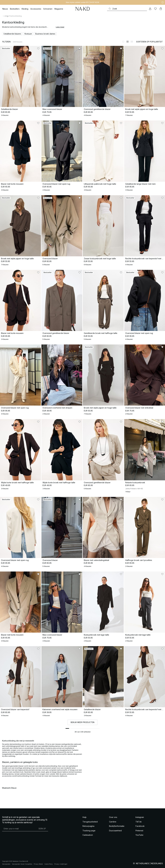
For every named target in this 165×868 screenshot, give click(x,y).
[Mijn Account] (150, 9)
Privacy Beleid (38, 864)
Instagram (140, 817)
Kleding (5, 16)
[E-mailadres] (19, 829)
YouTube (139, 835)
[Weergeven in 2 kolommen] (128, 42)
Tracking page (89, 831)
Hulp (84, 817)
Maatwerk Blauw (9, 788)
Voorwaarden (6, 864)
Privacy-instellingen (61, 864)
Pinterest (139, 831)
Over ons (113, 817)
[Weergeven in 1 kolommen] (123, 42)
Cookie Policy (49, 864)
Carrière (113, 822)
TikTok (139, 822)
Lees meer (60, 27)
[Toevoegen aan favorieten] (38, 49)
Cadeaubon (88, 835)
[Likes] (155, 9)
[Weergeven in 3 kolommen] (132, 42)
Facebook (140, 826)
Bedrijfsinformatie (117, 826)
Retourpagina (88, 826)
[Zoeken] (127, 9)
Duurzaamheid (115, 831)
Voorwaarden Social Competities (22, 864)
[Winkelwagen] (161, 9)
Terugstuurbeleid (90, 822)
